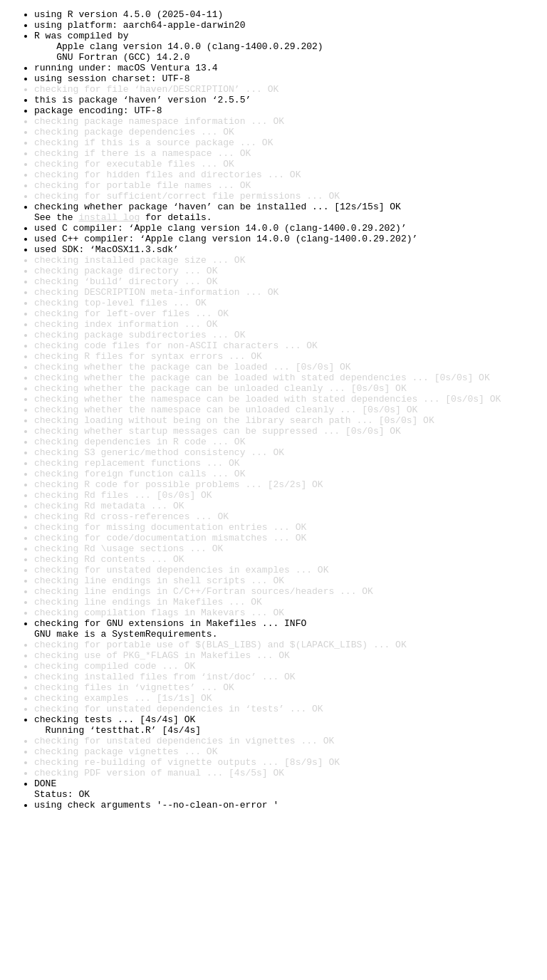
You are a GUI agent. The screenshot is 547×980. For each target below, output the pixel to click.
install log (109, 259)
